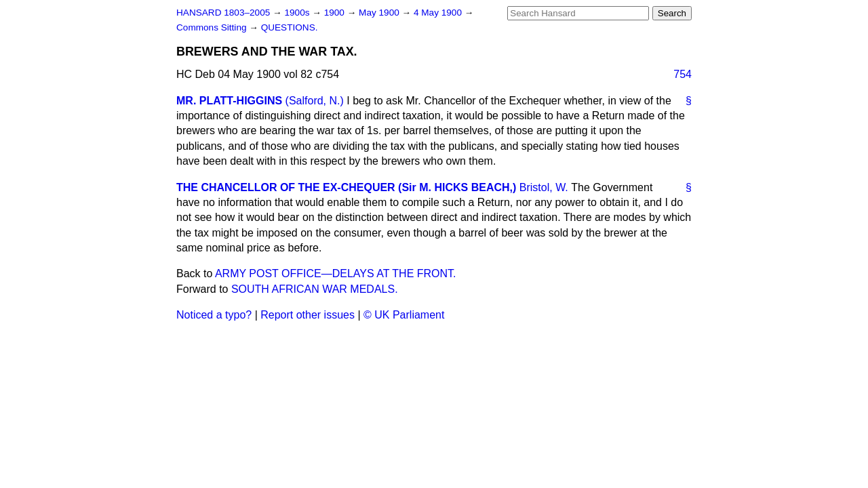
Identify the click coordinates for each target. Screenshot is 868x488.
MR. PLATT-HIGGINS (229, 101)
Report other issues (308, 315)
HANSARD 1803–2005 (223, 13)
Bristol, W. (544, 187)
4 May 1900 (439, 13)
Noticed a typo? (214, 315)
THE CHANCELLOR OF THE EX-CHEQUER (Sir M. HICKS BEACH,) (346, 187)
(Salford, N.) (315, 101)
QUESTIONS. (290, 27)
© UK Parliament (404, 315)
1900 (336, 13)
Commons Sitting (213, 27)
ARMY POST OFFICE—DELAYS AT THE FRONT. (336, 273)
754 (683, 74)
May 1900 (380, 13)
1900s (298, 13)
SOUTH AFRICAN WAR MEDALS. (315, 289)
